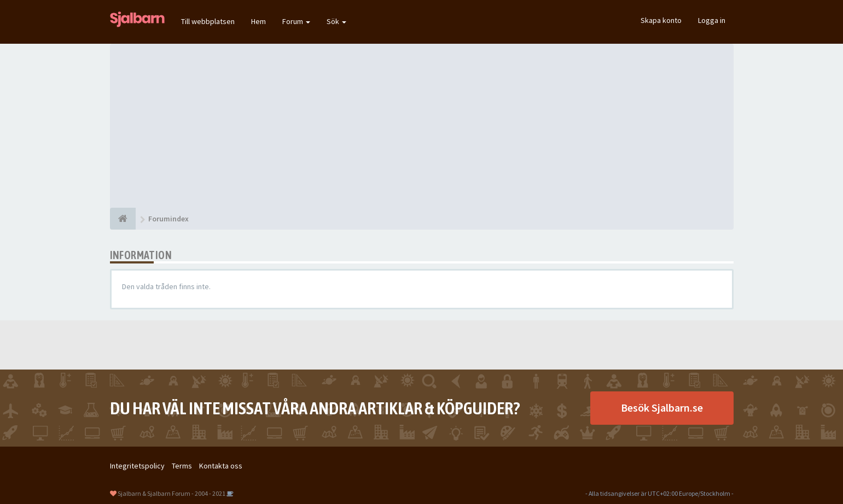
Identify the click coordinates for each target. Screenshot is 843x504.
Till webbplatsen (208, 21)
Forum (296, 21)
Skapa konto (661, 20)
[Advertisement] (422, 126)
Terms (182, 466)
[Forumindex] (123, 219)
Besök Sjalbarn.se (662, 408)
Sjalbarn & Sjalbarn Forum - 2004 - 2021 (171, 493)
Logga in (712, 20)
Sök (336, 21)
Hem (258, 21)
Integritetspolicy (137, 466)
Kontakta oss (221, 466)
